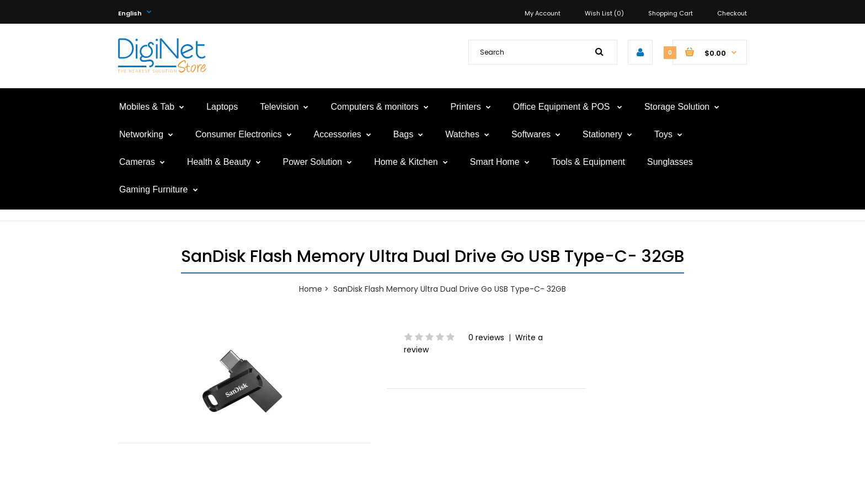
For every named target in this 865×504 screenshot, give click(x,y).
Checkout (732, 13)
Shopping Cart (671, 13)
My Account (543, 13)
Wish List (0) (604, 13)
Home (311, 289)
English (130, 13)
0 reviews (486, 337)
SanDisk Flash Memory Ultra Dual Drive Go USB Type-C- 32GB (450, 289)
